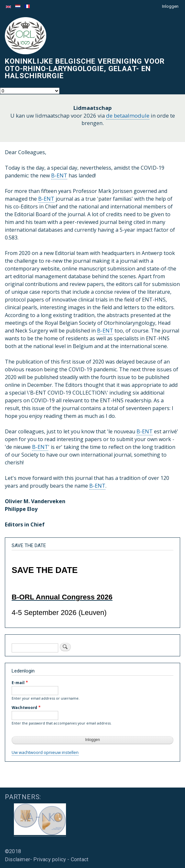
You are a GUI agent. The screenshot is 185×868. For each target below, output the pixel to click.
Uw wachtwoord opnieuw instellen (45, 752)
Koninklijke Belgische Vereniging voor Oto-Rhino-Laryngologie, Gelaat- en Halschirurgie (85, 68)
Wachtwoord (24, 707)
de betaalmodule (128, 116)
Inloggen (170, 6)
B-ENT (59, 175)
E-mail (18, 683)
